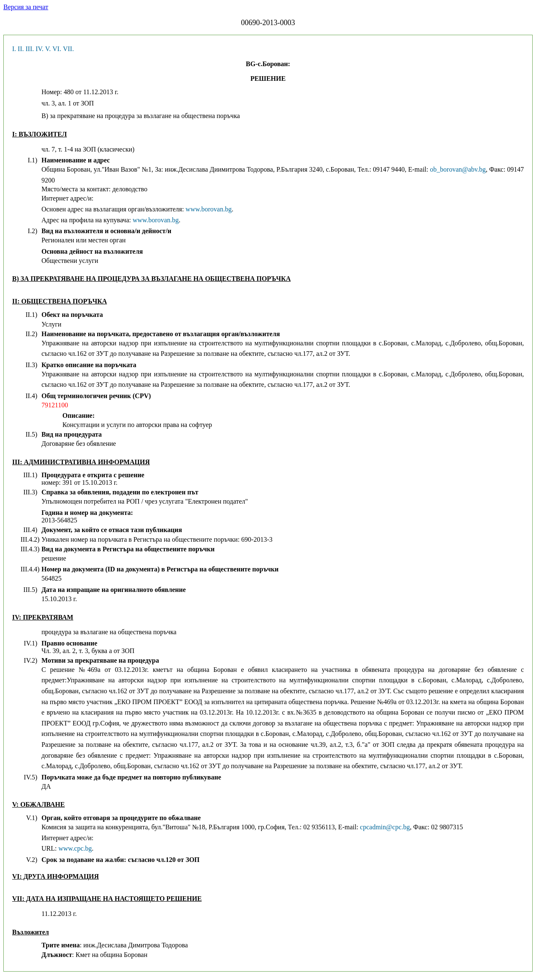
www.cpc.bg (75, 848)
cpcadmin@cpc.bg (385, 827)
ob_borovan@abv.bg (458, 169)
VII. (68, 49)
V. (48, 49)
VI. (57, 49)
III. (30, 49)
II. (21, 49)
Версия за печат (26, 7)
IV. (40, 49)
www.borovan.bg (209, 209)
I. (14, 49)
